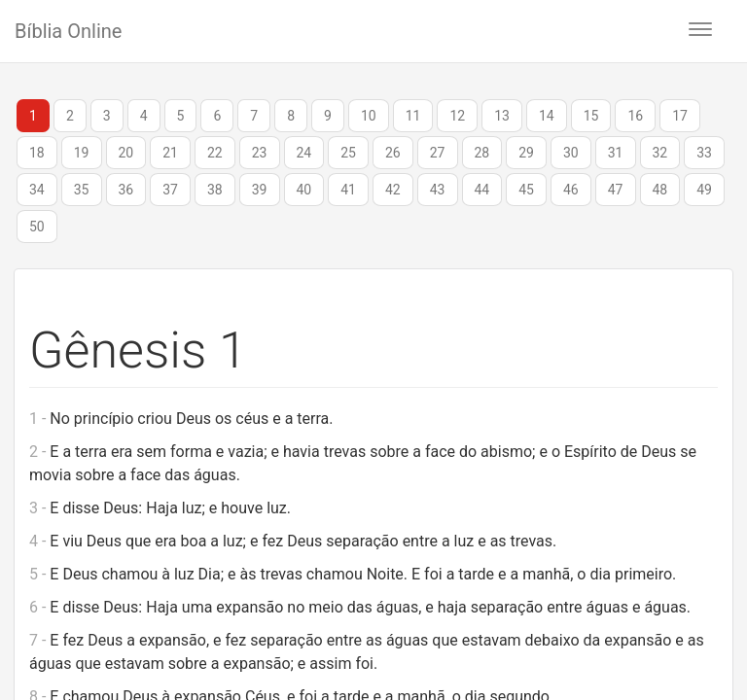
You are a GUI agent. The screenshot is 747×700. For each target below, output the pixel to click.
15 (591, 116)
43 (438, 190)
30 (571, 153)
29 (526, 153)
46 (571, 190)
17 (680, 116)
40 (304, 190)
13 (502, 116)
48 (660, 190)
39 (260, 190)
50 (37, 227)
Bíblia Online (68, 31)
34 (37, 190)
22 (215, 153)
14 (547, 116)
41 (348, 190)
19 (82, 153)
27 (438, 153)
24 (304, 153)
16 (635, 116)
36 (126, 190)
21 (170, 153)
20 (126, 153)
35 (82, 190)
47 (616, 190)
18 (37, 153)
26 (393, 153)
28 (482, 153)
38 (215, 190)
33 (704, 153)
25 (348, 153)
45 (526, 190)
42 (393, 190)
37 (170, 190)
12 (457, 116)
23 (260, 153)
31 (616, 153)
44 (482, 190)
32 (660, 153)
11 (413, 116)
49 (704, 190)
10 (369, 116)
